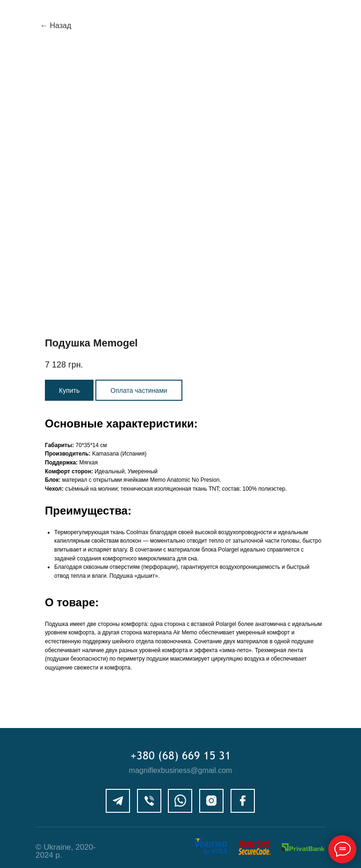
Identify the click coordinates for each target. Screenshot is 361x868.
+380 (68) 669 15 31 (181, 755)
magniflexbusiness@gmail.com (181, 770)
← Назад (56, 26)
